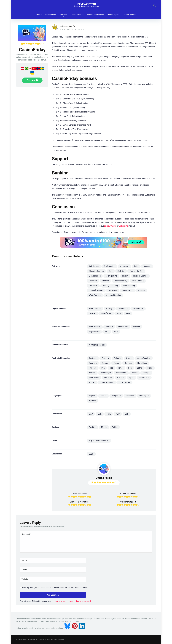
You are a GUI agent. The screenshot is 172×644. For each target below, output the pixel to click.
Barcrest (147, 266)
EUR (100, 414)
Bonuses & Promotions (80, 502)
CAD (91, 414)
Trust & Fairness (80, 494)
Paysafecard (106, 313)
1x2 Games (94, 266)
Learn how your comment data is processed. (72, 601)
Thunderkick (127, 290)
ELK (111, 271)
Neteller (92, 313)
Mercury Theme (59, 639)
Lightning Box (95, 276)
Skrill (119, 313)
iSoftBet (121, 271)
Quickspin (93, 286)
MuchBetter (138, 309)
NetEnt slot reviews (95, 15)
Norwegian (144, 396)
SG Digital (113, 290)
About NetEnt (130, 15)
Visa (128, 313)
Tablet (115, 427)
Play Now (32, 80)
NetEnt (125, 276)
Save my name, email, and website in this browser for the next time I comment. (55, 588)
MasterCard (123, 327)
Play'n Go (93, 281)
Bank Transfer (95, 309)
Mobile (104, 427)
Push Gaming (138, 281)
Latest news (51, 15)
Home (39, 15)
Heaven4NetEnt (86, 4)
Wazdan (141, 290)
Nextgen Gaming (140, 276)
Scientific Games (96, 290)
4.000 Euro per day (97, 345)
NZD (118, 414)
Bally (136, 266)
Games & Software (128, 494)
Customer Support (128, 502)
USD (127, 414)
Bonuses (63, 15)
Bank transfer (95, 327)
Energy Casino (110, 226)
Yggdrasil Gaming (113, 295)
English (92, 396)
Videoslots (123, 226)
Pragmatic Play (120, 281)
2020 (91, 454)
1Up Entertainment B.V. (99, 440)
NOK (109, 414)
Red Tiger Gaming (110, 286)
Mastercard (123, 309)
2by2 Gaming (109, 266)
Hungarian (116, 396)
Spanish (92, 401)
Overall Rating (104, 478)
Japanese (130, 396)
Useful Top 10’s (114, 15)
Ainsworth (125, 266)
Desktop (93, 427)
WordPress (50, 639)
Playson (105, 281)
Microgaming (111, 276)
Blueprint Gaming (96, 271)
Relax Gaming (129, 286)
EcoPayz (110, 309)
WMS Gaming (95, 295)
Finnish (103, 396)
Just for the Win (136, 271)
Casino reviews (77, 15)
